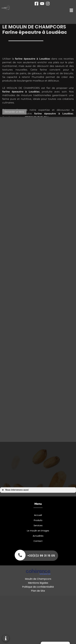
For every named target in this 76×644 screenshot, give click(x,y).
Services (38, 525)
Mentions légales (38, 583)
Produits (38, 520)
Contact (38, 541)
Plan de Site (38, 591)
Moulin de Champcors (38, 579)
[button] (14, 112)
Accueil (38, 515)
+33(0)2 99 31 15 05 (41, 556)
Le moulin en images (38, 531)
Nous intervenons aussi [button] (15, 490)
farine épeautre (13, 98)
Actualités (38, 536)
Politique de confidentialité (38, 587)
